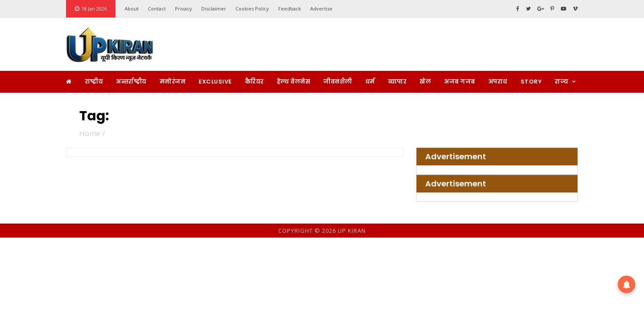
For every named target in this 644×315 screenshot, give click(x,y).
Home (90, 133)
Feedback (290, 9)
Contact (157, 9)
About (132, 9)
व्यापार (397, 82)
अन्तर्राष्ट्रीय (131, 82)
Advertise (321, 9)
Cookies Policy (252, 9)
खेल (425, 82)
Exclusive (215, 82)
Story (531, 82)
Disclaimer (214, 9)
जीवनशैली (338, 82)
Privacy (184, 9)
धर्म (370, 82)
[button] (626, 284)
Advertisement (456, 157)
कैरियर (254, 82)
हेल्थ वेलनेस (294, 82)
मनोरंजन (173, 82)
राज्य (562, 82)
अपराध (498, 82)
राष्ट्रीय (94, 82)
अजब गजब (460, 82)
